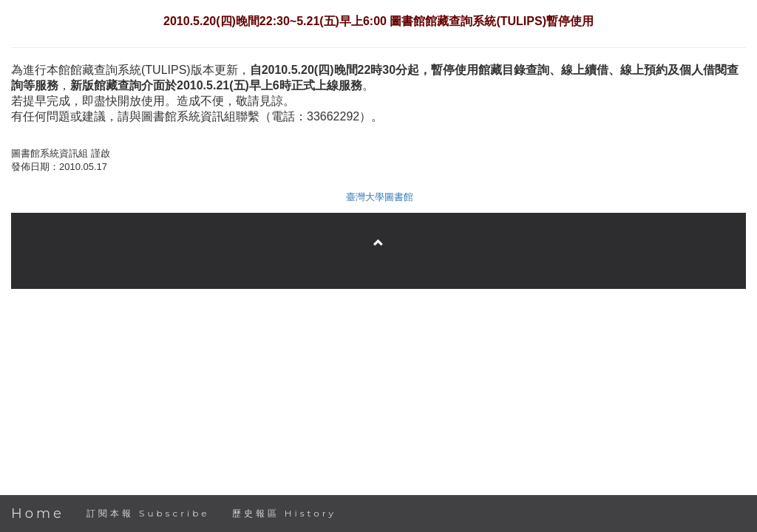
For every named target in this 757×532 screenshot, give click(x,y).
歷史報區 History (284, 513)
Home (38, 514)
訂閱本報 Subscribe (148, 513)
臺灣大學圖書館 (380, 197)
